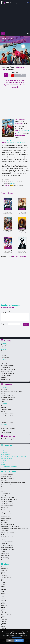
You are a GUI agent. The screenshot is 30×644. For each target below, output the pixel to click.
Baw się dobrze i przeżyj (7, 365)
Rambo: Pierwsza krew (7, 547)
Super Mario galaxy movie (8, 397)
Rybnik (3, 607)
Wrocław (3, 625)
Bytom (3, 572)
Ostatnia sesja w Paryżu (7, 373)
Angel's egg (4, 363)
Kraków (3, 593)
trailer (21, 64)
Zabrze (3, 627)
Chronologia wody (6, 410)
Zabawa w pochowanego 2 (8, 399)
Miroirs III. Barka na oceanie (8, 428)
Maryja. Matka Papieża (7, 414)
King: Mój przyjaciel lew (7, 506)
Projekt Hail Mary (6, 380)
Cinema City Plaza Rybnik (8, 439)
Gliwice (3, 586)
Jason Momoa (10, 142)
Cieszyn (3, 574)
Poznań (3, 602)
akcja (22, 130)
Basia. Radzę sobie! (6, 476)
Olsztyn (3, 598)
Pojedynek (4, 539)
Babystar (3, 408)
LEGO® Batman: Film (7, 514)
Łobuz (3, 402)
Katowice (3, 590)
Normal (3, 430)
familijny (27, 130)
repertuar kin (7, 64)
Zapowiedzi (8, 385)
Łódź (2, 597)
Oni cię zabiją (4, 353)
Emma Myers (18, 142)
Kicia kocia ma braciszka (7, 497)
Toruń (3, 618)
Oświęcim (3, 600)
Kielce (2, 591)
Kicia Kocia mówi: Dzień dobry (9, 499)
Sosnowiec (4, 613)
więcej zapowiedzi (7, 432)
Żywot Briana (4, 560)
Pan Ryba (3, 378)
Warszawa (4, 621)
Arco (2, 405)
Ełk (2, 581)
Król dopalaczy (6, 454)
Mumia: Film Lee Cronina (7, 416)
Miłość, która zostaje (7, 371)
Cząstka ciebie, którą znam (10, 467)
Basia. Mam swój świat (7, 474)
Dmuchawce (4, 389)
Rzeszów (3, 609)
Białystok (3, 567)
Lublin (3, 595)
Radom (3, 604)
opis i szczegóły (15, 64)
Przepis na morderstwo (7, 395)
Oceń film (12, 183)
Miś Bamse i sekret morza (8, 369)
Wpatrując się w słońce (7, 422)
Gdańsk (3, 583)
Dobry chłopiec (5, 489)
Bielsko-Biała (4, 569)
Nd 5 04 (12, 75)
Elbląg (3, 579)
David (22, 211)
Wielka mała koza (8, 231)
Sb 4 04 (9, 75)
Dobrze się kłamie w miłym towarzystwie (12, 391)
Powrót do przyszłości (7, 541)
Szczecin (3, 616)
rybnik (12, 3)
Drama (3, 393)
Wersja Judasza (5, 357)
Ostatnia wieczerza (6, 376)
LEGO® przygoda (6, 516)
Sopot (3, 611)
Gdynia (3, 584)
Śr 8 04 (21, 75)
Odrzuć (10, 641)
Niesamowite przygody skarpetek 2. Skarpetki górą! (15, 529)
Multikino (3, 441)
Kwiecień (3, 412)
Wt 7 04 (18, 75)
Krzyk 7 (4, 465)
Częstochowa (5, 576)
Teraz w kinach (10, 472)
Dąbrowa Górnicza (6, 577)
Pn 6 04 (15, 75)
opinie (25, 64)
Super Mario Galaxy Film (9, 450)
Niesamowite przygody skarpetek (10, 526)
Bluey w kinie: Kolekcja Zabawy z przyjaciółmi (14, 456)
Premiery (7, 340)
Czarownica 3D (22, 250)
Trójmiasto (4, 620)
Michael (3, 426)
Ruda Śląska (4, 606)
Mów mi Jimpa (5, 347)
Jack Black (25, 142)
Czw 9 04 (24, 75)
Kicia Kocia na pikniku (7, 501)
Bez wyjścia (4, 481)
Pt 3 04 (6, 75)
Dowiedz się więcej (17, 637)
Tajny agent (4, 355)
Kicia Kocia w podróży (7, 503)
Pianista (3, 418)
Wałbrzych (4, 623)
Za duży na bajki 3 (8, 211)
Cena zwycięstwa (5, 345)
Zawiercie (3, 628)
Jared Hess (9, 42)
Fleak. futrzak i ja (8, 250)
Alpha (2, 361)
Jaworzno (3, 588)
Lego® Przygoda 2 (6, 518)
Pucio (2, 420)
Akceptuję (19, 641)
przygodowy (19, 132)
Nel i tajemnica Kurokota (7, 524)
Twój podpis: (5, 324)
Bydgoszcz (4, 570)
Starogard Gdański (6, 614)
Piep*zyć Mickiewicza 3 (7, 537)
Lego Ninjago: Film (6, 512)
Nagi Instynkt (4, 522)
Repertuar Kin (10, 436)
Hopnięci (22, 231)
